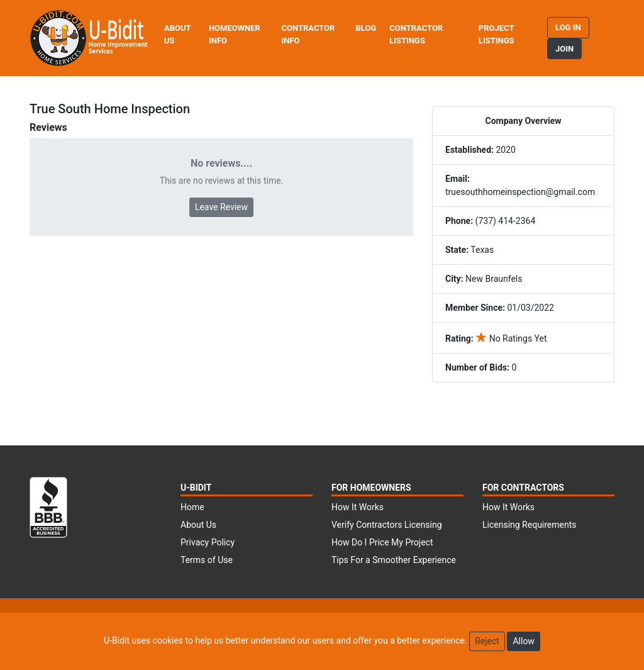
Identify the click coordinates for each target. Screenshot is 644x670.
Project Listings (497, 34)
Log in (568, 27)
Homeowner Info (235, 34)
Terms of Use (207, 560)
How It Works (358, 507)
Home (192, 507)
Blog (366, 28)
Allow (523, 641)
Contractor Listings (416, 34)
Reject (487, 641)
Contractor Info (308, 34)
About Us (177, 34)
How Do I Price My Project (382, 542)
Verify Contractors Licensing (387, 525)
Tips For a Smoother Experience (394, 560)
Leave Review (221, 207)
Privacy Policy (208, 542)
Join (564, 49)
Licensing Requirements (530, 525)
